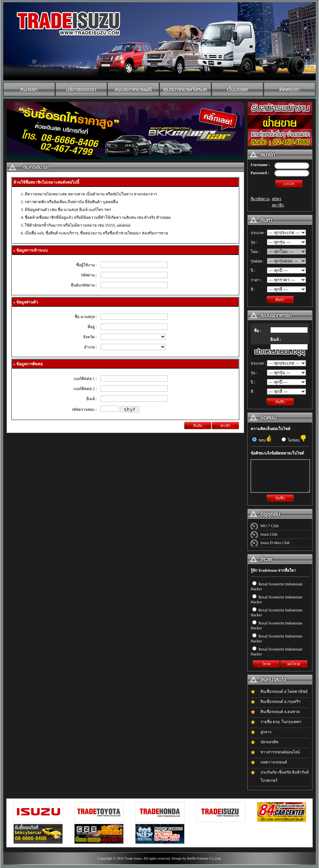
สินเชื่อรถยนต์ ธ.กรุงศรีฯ (280, 702)
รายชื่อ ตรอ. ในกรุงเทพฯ (281, 722)
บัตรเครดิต (270, 742)
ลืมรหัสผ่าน (260, 199)
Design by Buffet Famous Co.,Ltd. (196, 858)
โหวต (266, 664)
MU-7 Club (270, 526)
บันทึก (280, 402)
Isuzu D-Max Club (275, 543)
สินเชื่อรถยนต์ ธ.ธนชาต (280, 712)
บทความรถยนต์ (274, 762)
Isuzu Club (269, 534)
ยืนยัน (198, 426)
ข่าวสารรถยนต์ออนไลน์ (280, 752)
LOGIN (289, 184)
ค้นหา (280, 300)
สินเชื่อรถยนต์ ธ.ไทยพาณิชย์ (284, 692)
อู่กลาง (266, 732)
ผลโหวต (294, 664)
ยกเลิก (225, 426)
